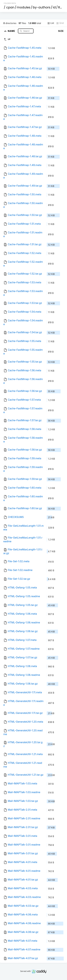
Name (12, 31)
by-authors (42, 7)
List (51, 23)
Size (61, 31)
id (54, 7)
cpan (10, 7)
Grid (60, 23)
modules (24, 7)
